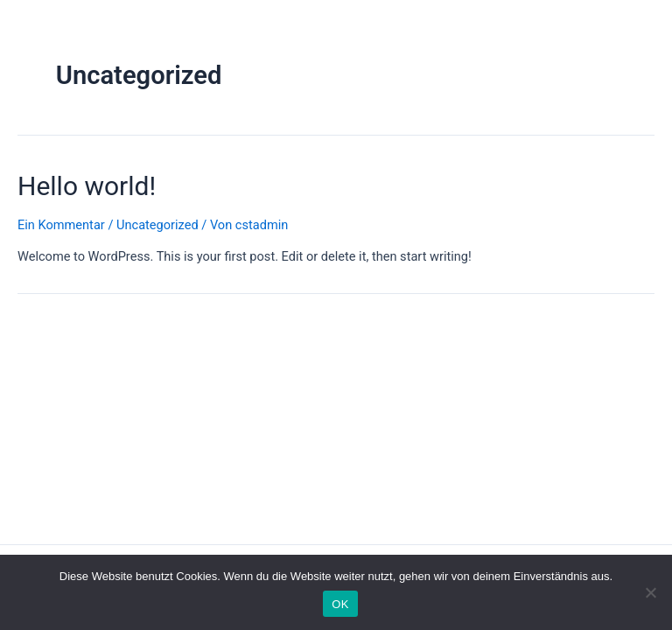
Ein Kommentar (61, 225)
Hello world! (87, 186)
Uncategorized (157, 225)
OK (340, 604)
